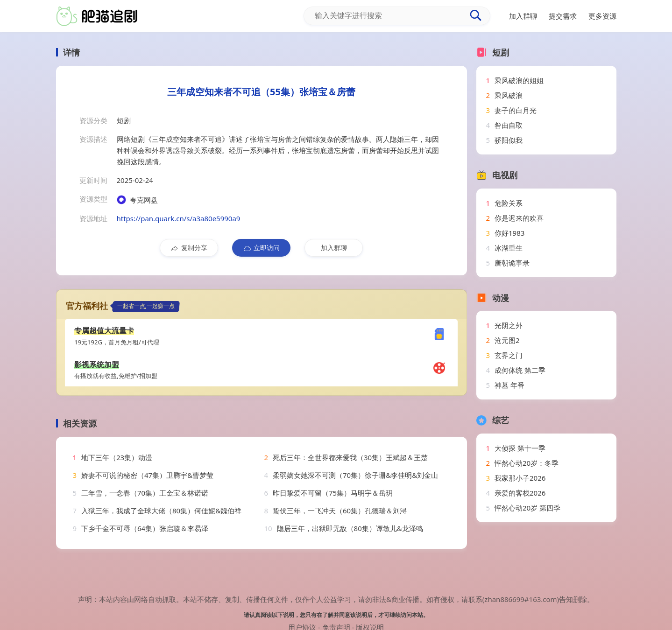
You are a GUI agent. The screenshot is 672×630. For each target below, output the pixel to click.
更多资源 (602, 16)
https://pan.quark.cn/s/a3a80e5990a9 (179, 218)
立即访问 (261, 248)
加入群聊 (334, 248)
